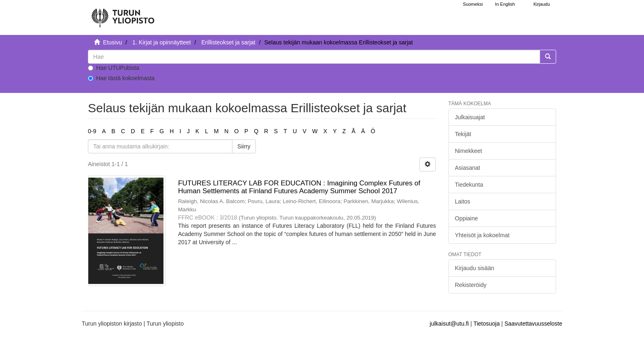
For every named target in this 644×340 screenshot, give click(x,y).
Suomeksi (473, 4)
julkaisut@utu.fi (449, 324)
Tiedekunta (469, 185)
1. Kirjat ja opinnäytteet (161, 42)
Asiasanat (468, 168)
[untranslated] (314, 57)
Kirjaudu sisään (475, 268)
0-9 (92, 131)
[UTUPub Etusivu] (123, 14)
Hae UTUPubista (114, 68)
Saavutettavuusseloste (533, 324)
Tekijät (463, 134)
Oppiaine (467, 218)
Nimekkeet (469, 151)
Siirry (244, 146)
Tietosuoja (487, 324)
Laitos (463, 201)
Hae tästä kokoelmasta (121, 78)
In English (505, 4)
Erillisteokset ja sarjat (228, 42)
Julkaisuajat (470, 117)
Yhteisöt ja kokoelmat (482, 235)
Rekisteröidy (471, 285)
